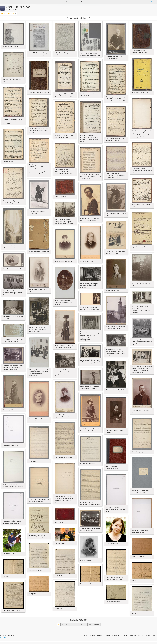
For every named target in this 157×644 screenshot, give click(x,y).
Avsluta (154, 2)
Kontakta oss (5, 638)
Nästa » (96, 624)
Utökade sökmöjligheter (78, 18)
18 (90, 624)
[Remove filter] (16, 13)
